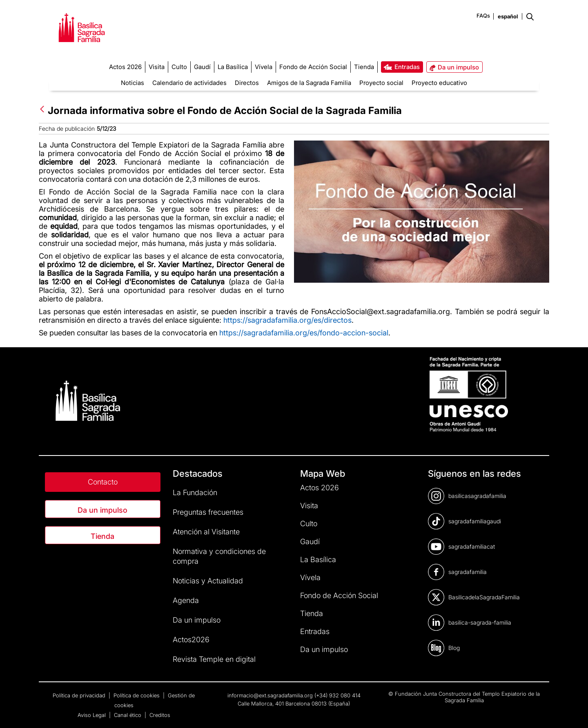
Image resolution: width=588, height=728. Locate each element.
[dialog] (573, 712)
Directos (247, 83)
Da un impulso (102, 510)
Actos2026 (191, 640)
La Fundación (195, 492)
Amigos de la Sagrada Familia (309, 83)
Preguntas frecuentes (208, 512)
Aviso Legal (92, 715)
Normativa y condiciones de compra (219, 556)
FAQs (483, 16)
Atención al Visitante (206, 532)
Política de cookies (137, 695)
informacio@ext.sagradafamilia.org (270, 695)
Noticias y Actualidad (208, 581)
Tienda (102, 536)
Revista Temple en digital (214, 659)
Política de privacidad (80, 695)
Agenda (186, 600)
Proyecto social (381, 83)
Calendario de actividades (189, 83)
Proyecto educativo (439, 83)
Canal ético (128, 715)
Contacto (103, 482)
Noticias (133, 83)
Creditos (160, 715)
